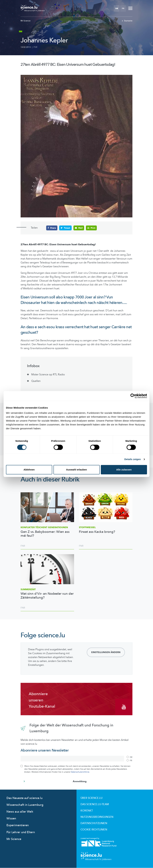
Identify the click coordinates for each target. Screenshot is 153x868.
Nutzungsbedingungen (97, 817)
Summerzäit (28, 589)
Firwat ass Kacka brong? (97, 532)
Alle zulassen (124, 470)
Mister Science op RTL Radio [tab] (48, 375)
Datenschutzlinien (94, 823)
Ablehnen (29, 470)
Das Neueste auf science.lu (24, 798)
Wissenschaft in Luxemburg (25, 805)
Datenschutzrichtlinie (80, 772)
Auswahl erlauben (76, 470)
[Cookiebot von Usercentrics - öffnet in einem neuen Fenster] (133, 396)
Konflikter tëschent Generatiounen (44, 527)
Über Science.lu (91, 798)
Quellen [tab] (36, 381)
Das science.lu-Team (95, 804)
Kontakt (87, 811)
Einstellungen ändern (106, 652)
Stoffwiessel (87, 527)
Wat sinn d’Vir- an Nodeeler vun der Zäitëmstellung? (47, 596)
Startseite (127, 21)
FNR (35, 47)
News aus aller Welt (20, 812)
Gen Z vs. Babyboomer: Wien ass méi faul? (45, 534)
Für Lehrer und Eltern (21, 832)
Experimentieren (18, 825)
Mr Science (26, 21)
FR (123, 8)
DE (117, 8)
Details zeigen (132, 459)
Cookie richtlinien (94, 830)
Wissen (11, 819)
